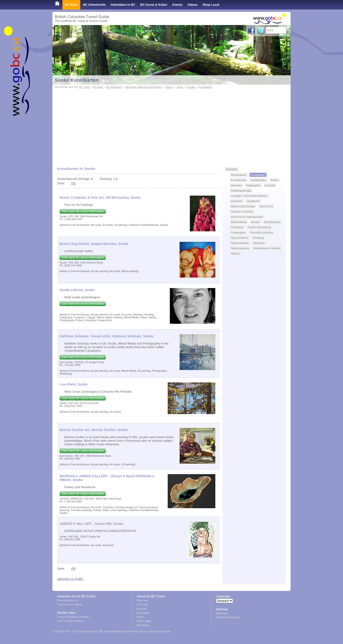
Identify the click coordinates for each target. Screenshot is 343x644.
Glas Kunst (266, 206)
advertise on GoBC (70, 579)
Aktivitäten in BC (123, 5)
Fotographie (238, 232)
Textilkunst (253, 201)
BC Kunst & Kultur (154, 5)
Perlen (275, 180)
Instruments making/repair (247, 217)
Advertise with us (68, 600)
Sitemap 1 (222, 613)
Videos (192, 5)
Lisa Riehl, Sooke (74, 384)
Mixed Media (239, 222)
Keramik (270, 185)
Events (177, 5)
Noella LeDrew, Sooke (77, 290)
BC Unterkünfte (94, 5)
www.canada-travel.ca (71, 621)
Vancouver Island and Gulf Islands (143, 87)
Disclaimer (143, 625)
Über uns (142, 600)
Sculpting (258, 238)
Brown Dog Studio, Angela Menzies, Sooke (94, 244)
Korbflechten (258, 180)
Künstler (191, 87)
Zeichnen (237, 201)
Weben (235, 253)
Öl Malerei (237, 227)
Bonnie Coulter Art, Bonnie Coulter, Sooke (94, 430)
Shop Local (211, 5)
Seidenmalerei (240, 243)
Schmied (236, 185)
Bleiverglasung (240, 248)
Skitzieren (259, 243)
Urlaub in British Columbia (73, 617)
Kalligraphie (253, 185)
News (140, 617)
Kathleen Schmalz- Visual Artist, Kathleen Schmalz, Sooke (106, 336)
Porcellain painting (261, 232)
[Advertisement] (171, 125)
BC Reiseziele (114, 87)
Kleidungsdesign (241, 190)
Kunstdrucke (239, 180)
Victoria (169, 87)
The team (142, 604)
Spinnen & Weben (242, 211)
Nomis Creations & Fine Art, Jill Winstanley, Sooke (100, 198)
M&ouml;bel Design (243, 206)
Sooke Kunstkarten (77, 80)
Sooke (180, 87)
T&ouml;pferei (240, 238)
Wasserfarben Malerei (267, 248)
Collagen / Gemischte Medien (249, 196)
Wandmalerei (272, 222)
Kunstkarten (206, 87)
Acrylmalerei (238, 175)
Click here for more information (83, 211)
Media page (144, 621)
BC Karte (71, 5)
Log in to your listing (69, 604)
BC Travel (84, 87)
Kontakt (141, 609)
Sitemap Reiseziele (228, 617)
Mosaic (255, 222)
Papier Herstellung (259, 227)
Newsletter (143, 613)
